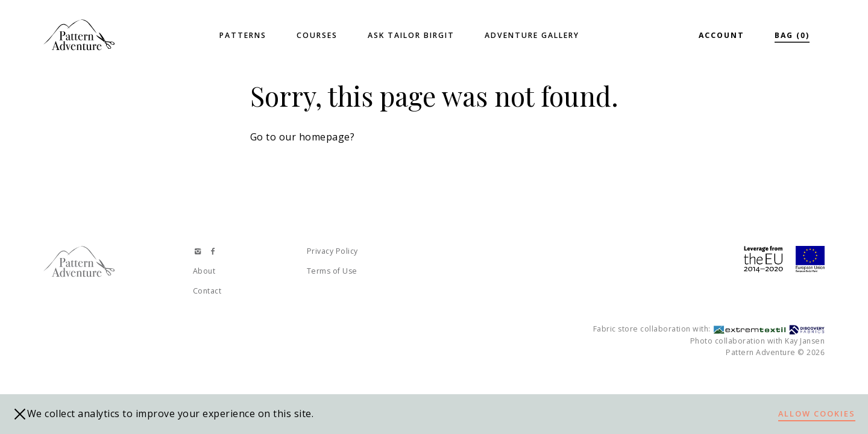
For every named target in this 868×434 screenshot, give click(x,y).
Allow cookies (817, 414)
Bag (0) (792, 35)
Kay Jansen (805, 341)
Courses (317, 35)
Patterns (243, 35)
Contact (207, 291)
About (204, 271)
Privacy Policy (332, 251)
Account (722, 35)
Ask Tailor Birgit (411, 35)
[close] (20, 414)
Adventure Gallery (532, 35)
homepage (325, 137)
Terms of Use (332, 271)
